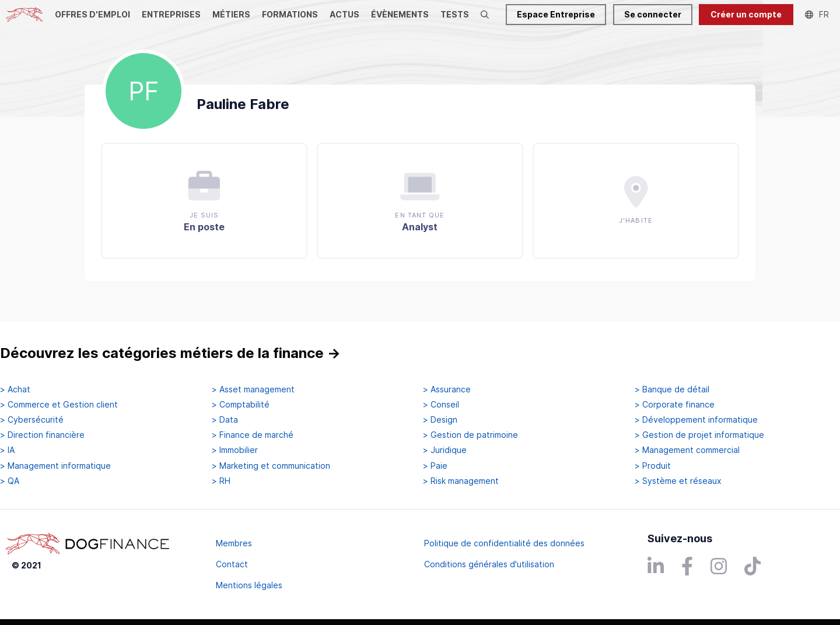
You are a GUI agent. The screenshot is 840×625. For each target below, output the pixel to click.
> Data (225, 420)
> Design (440, 420)
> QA (10, 481)
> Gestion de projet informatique (699, 435)
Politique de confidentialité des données (504, 543)
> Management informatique (55, 466)
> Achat (15, 389)
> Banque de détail (672, 389)
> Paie (435, 466)
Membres (234, 543)
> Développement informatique (696, 420)
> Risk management (461, 481)
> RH (221, 481)
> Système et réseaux (678, 481)
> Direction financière (42, 435)
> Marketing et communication (271, 466)
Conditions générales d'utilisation (489, 564)
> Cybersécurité (32, 420)
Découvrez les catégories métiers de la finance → (170, 353)
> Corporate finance (675, 405)
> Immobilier (235, 450)
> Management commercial (687, 450)
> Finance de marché (253, 435)
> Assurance (447, 389)
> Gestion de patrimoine (470, 435)
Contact (232, 564)
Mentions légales (249, 585)
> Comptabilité (241, 405)
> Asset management (253, 389)
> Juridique (445, 450)
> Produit (653, 466)
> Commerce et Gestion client (59, 405)
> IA (7, 450)
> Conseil (441, 405)
